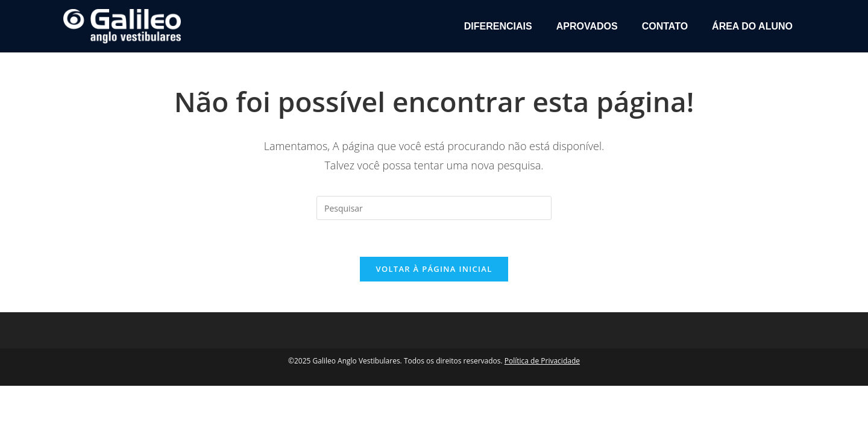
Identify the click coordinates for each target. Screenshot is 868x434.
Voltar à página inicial (434, 269)
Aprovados (587, 26)
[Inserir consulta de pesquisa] (434, 208)
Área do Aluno (752, 26)
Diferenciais (498, 26)
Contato (665, 26)
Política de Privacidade (542, 361)
